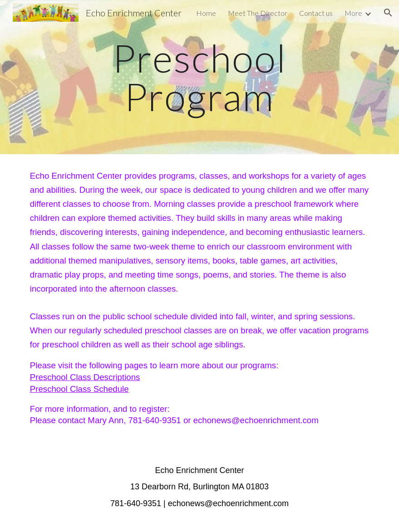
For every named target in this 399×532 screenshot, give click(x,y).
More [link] (353, 13)
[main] (199, 77)
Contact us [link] (316, 13)
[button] (388, 13)
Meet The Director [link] (258, 13)
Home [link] (206, 13)
